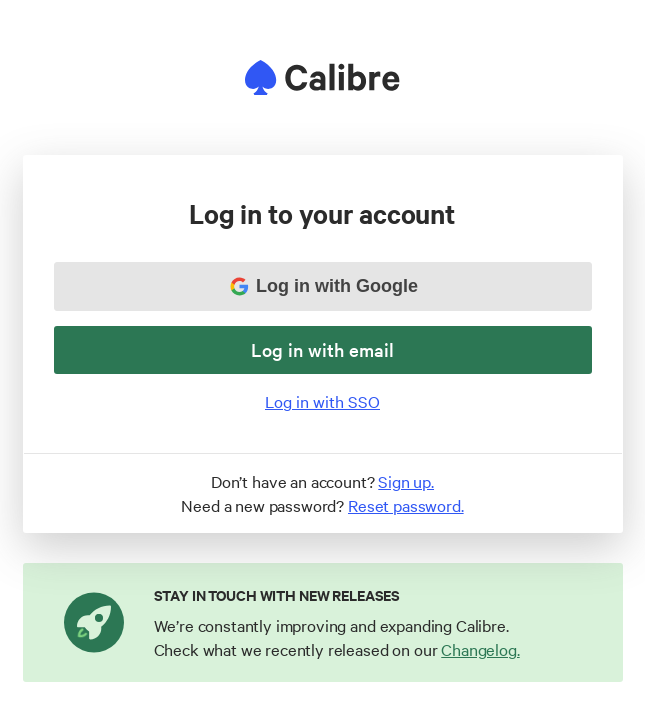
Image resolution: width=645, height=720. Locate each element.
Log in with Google (324, 286)
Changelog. (480, 649)
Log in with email (322, 349)
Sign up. (406, 481)
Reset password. (406, 505)
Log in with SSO (322, 401)
